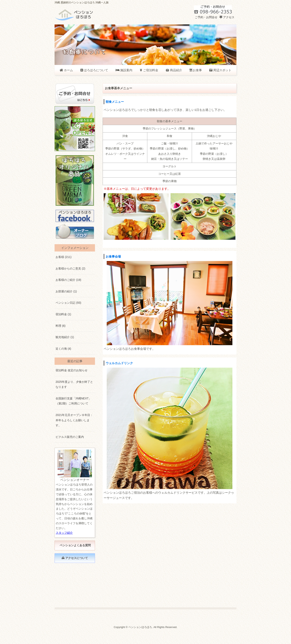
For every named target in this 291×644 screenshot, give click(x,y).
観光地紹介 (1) (65, 337)
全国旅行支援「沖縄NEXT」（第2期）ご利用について (73, 401)
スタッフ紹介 (64, 533)
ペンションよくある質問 (75, 545)
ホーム (66, 70)
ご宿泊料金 (149, 70)
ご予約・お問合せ (206, 17)
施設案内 (124, 70)
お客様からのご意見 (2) (70, 268)
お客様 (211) (64, 257)
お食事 (196, 70)
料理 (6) (61, 326)
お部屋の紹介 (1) (66, 291)
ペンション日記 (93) (68, 303)
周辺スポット (220, 70)
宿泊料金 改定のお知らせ (72, 370)
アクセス (227, 17)
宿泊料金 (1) (63, 314)
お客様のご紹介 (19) (68, 280)
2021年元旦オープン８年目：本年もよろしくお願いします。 (74, 420)
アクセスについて (75, 558)
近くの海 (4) (63, 349)
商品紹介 (174, 70)
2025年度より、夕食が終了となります (74, 384)
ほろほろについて (94, 70)
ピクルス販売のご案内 (70, 437)
